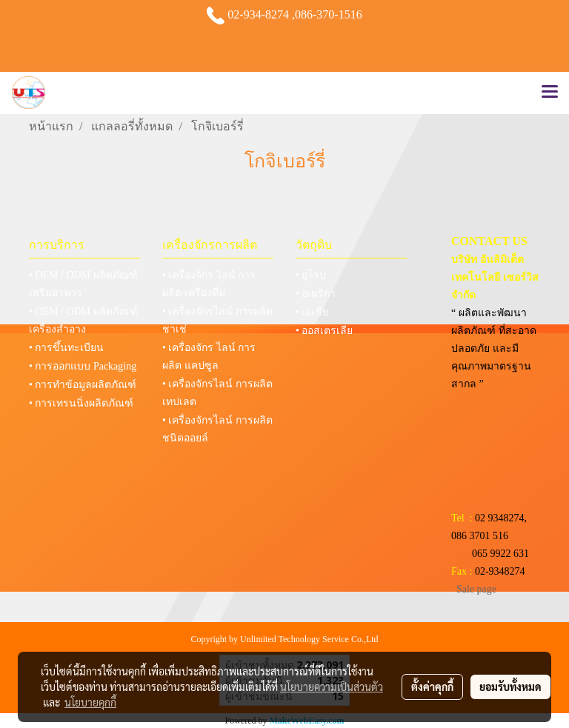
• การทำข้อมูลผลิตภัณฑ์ (83, 385)
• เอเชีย (312, 312)
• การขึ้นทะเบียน (66, 348)
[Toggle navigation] (550, 93)
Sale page (476, 589)
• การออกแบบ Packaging (83, 366)
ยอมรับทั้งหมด (510, 687)
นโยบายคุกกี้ (90, 702)
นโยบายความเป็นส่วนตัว (332, 687)
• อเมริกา (316, 294)
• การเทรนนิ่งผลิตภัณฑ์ (81, 403)
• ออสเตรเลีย (324, 331)
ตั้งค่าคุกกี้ (432, 687)
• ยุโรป (311, 275)
